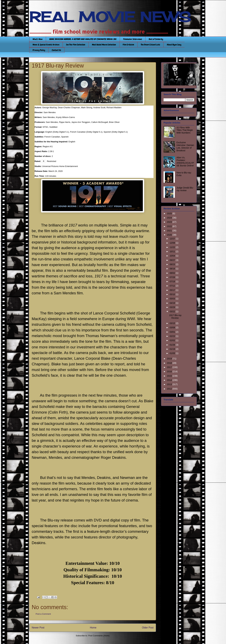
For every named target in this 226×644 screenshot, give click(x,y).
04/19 (173, 303)
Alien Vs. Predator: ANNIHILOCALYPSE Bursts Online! (185, 161)
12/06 (173, 243)
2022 (170, 226)
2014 (170, 380)
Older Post (148, 628)
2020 (170, 235)
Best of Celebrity (156, 39)
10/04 (173, 256)
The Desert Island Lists (150, 45)
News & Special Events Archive (46, 45)
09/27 (173, 260)
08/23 (173, 264)
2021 (170, 231)
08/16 (173, 269)
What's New (38, 39)
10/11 (173, 251)
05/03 (173, 299)
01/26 (173, 345)
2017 (170, 367)
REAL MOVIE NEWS (110, 17)
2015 (170, 376)
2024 (170, 218)
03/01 (173, 332)
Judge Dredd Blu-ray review (185, 189)
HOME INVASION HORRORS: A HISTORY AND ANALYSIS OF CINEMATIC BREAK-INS (83, 39)
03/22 (173, 311)
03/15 (173, 323)
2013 (170, 384)
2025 (170, 213)
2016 (170, 371)
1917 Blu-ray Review (175, 317)
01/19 (173, 349)
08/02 (173, 273)
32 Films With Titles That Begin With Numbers (185, 130)
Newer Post (38, 628)
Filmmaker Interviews (133, 39)
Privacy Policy (39, 50)
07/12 (173, 286)
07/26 (173, 277)
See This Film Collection (76, 45)
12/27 (173, 239)
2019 (170, 359)
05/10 (173, 294)
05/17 (173, 290)
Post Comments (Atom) (99, 636)
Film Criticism (128, 45)
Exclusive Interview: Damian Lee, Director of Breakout (185, 146)
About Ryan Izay (174, 45)
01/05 (173, 353)
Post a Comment (43, 614)
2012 (170, 389)
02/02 (173, 340)
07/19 (173, 281)
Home (93, 628)
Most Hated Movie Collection (104, 45)
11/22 (173, 247)
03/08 (173, 327)
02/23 (173, 336)
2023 (170, 222)
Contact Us (56, 50)
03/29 (173, 307)
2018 (170, 363)
